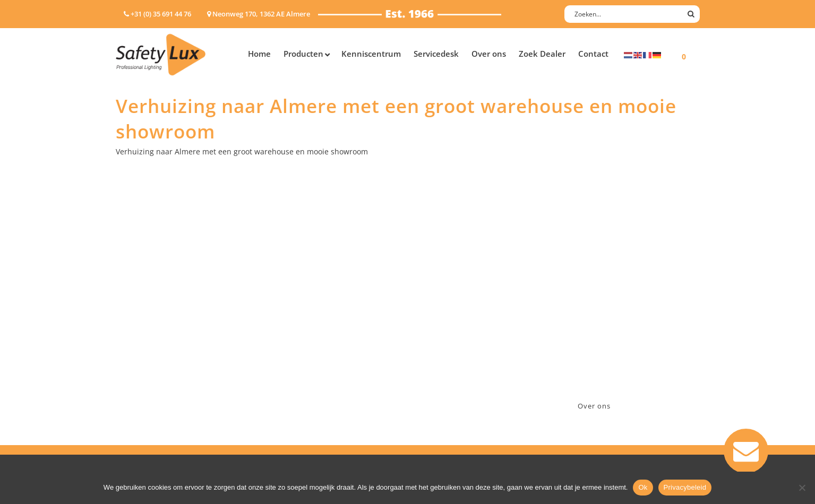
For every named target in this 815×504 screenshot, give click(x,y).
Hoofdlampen (141, 296)
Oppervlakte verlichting (158, 338)
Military (286, 338)
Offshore (288, 310)
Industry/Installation (310, 283)
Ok (643, 487)
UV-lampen (136, 393)
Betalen (432, 310)
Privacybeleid (685, 487)
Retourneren (441, 351)
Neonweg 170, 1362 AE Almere (619, 296)
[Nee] (802, 488)
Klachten (434, 338)
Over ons (594, 406)
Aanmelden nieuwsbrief (461, 283)
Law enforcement (304, 296)
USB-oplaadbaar (145, 379)
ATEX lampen (139, 310)
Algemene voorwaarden (461, 365)
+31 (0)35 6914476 (596, 310)
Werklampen (139, 324)
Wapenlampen (142, 365)
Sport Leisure (297, 351)
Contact (433, 296)
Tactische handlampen (157, 351)
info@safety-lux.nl (598, 324)
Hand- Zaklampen (148, 283)
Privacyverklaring (449, 379)
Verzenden (438, 324)
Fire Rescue (293, 324)
